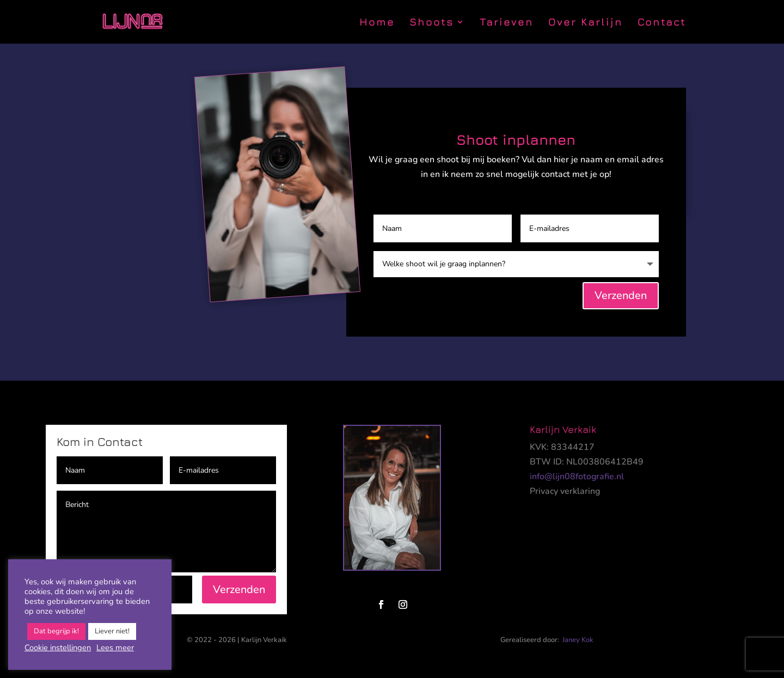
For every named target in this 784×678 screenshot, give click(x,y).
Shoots (432, 23)
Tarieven (507, 23)
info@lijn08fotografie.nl (577, 477)
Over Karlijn (586, 23)
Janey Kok (578, 640)
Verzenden (621, 295)
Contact (662, 23)
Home (377, 23)
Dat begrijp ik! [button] (56, 631)
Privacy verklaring (565, 491)
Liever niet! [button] (112, 631)
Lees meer (115, 648)
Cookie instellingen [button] (58, 648)
